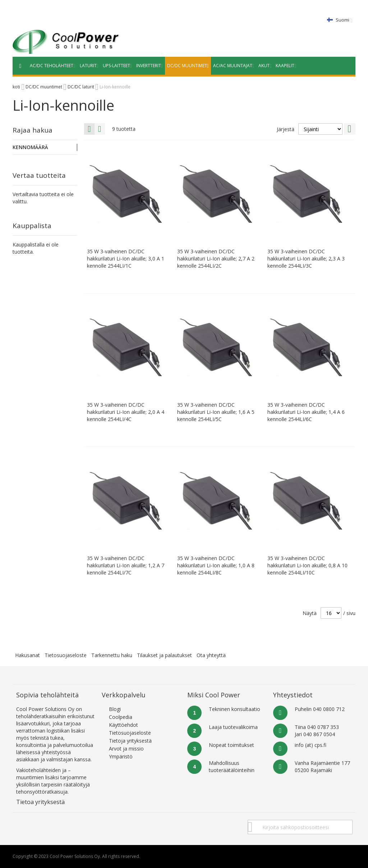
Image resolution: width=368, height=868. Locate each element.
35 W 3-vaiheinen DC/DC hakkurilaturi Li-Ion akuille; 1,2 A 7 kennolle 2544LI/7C (126, 565)
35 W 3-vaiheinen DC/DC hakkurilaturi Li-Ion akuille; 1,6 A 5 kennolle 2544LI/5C (216, 412)
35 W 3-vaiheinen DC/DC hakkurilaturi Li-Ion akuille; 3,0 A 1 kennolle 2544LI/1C (126, 258)
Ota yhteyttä (211, 655)
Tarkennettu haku (112, 655)
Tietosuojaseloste (66, 655)
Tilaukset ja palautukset (164, 655)
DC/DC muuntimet (44, 87)
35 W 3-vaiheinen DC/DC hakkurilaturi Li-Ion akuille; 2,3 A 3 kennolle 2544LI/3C (306, 258)
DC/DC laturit (81, 87)
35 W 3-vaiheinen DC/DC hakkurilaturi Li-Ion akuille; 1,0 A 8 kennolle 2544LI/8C (216, 565)
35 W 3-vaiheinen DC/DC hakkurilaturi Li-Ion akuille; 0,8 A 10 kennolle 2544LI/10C (307, 565)
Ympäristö (121, 756)
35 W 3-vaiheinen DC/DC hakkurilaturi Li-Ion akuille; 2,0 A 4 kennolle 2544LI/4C (126, 412)
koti (16, 87)
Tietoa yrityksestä (40, 802)
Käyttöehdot (123, 725)
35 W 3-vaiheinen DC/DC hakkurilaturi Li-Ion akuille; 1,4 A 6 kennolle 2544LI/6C (306, 412)
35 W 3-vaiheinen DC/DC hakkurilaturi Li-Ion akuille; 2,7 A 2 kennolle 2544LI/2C (216, 258)
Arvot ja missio (126, 749)
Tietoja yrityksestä (130, 741)
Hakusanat (27, 655)
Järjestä (286, 129)
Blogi (115, 709)
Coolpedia (121, 717)
